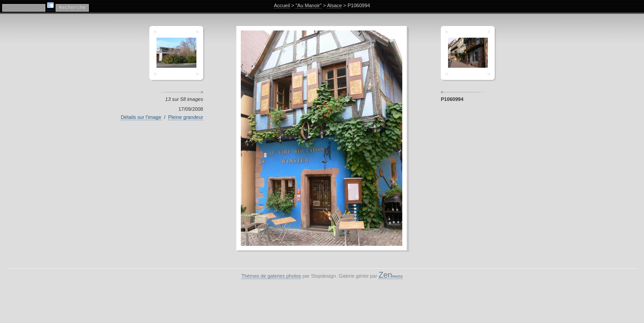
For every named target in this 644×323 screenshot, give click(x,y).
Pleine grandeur (186, 117)
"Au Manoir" (309, 5)
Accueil (282, 5)
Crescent (176, 53)
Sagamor (468, 53)
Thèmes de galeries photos (271, 276)
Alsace (334, 5)
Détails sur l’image (141, 117)
